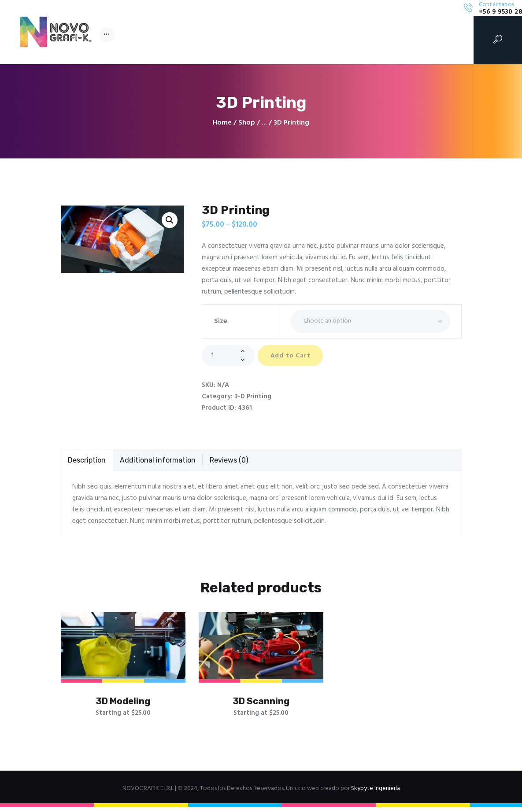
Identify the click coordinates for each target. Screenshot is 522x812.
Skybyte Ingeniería (376, 794)
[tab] (87, 461)
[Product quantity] (228, 356)
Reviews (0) (229, 461)
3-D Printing (253, 397)
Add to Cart (294, 356)
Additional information (158, 461)
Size (221, 321)
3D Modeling (123, 703)
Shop (247, 123)
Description (87, 461)
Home (222, 123)
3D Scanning (261, 703)
